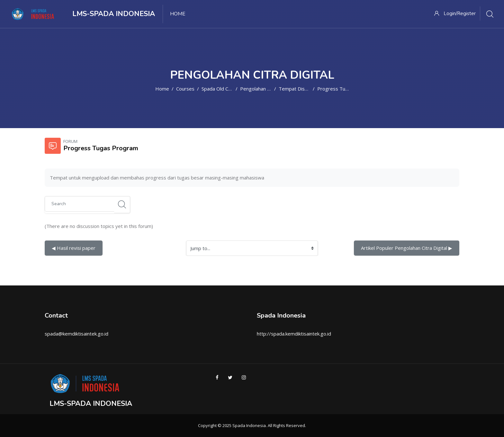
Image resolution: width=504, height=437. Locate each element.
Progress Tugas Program (346, 89)
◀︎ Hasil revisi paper (74, 248)
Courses (185, 89)
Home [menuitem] (178, 14)
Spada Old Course (221, 89)
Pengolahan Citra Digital (266, 89)
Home (162, 89)
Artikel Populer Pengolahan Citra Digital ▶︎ (407, 248)
